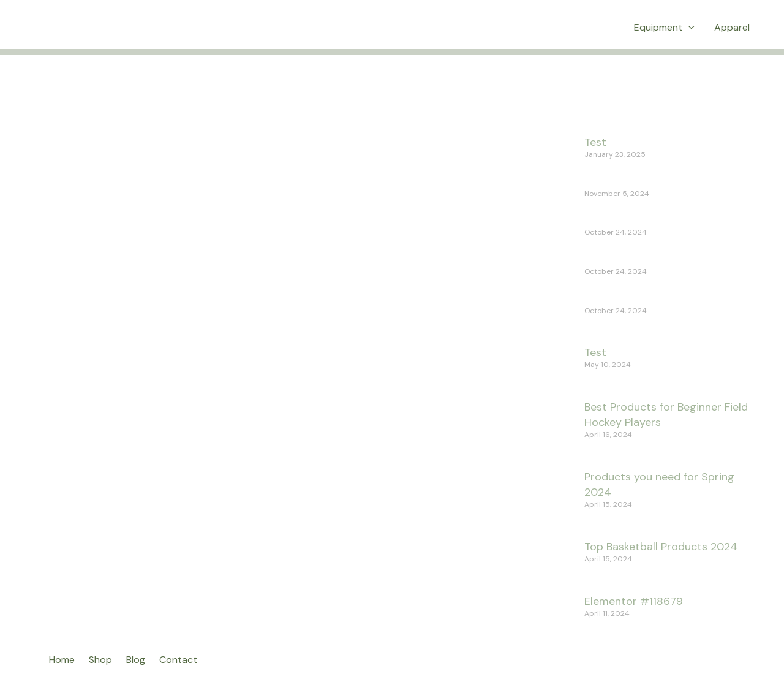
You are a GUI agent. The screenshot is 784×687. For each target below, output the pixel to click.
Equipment (664, 28)
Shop (100, 660)
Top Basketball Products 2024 (661, 547)
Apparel (732, 27)
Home (62, 660)
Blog (136, 660)
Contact (178, 660)
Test (595, 142)
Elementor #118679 (634, 601)
